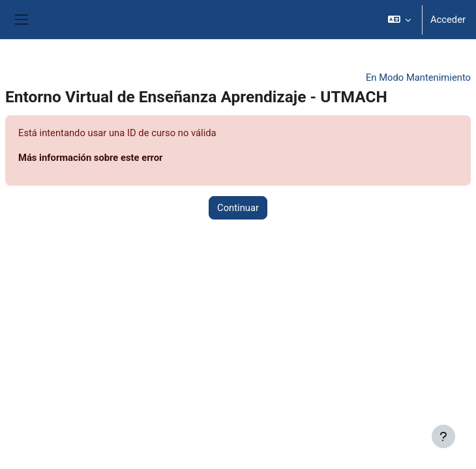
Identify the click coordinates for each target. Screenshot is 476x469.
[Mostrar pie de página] (443, 436)
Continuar (238, 208)
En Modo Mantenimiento (418, 78)
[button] (399, 20)
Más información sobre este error (91, 158)
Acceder (448, 20)
